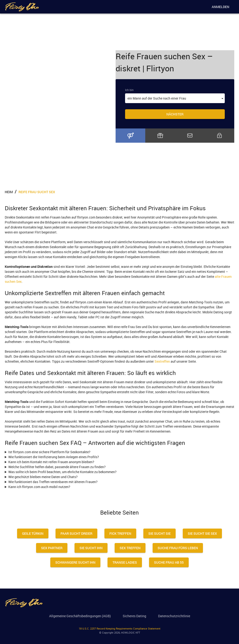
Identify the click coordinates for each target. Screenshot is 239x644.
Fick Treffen (120, 533)
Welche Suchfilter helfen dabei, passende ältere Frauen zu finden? (57, 467)
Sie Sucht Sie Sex (202, 533)
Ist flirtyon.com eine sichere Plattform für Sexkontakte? (49, 452)
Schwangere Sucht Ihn (75, 562)
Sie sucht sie (159, 533)
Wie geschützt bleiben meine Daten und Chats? (43, 477)
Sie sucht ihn (91, 548)
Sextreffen (162, 361)
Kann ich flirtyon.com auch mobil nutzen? (39, 487)
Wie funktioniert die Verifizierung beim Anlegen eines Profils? (54, 457)
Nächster (175, 114)
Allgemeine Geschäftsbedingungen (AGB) (80, 616)
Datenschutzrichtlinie (174, 616)
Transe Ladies (125, 562)
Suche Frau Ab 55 (169, 562)
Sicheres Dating (134, 616)
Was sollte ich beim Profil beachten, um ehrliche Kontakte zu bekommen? (62, 472)
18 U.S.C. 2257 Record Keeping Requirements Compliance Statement (120, 628)
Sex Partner (52, 548)
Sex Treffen (130, 548)
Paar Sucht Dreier (76, 533)
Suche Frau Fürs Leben (178, 548)
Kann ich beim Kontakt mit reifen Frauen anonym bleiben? (51, 462)
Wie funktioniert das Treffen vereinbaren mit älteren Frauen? (53, 482)
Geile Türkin (33, 533)
